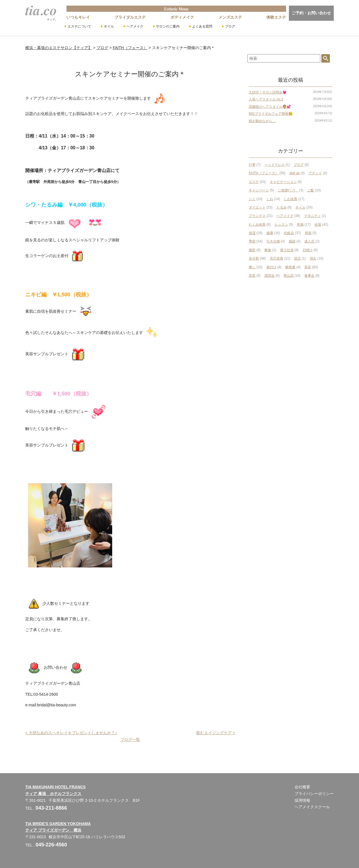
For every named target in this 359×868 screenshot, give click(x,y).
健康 (270, 233)
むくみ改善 (257, 225)
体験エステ (276, 17)
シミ (252, 199)
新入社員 (287, 250)
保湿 (252, 233)
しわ (270, 199)
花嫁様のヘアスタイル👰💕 (270, 107)
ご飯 (310, 190)
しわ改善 (291, 199)
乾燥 (300, 225)
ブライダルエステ (130, 17)
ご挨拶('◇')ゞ (288, 190)
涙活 (297, 258)
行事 (252, 165)
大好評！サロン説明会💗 (268, 92)
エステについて (79, 26)
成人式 (309, 241)
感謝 (292, 241)
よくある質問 (202, 26)
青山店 (289, 276)
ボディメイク (182, 17)
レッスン (281, 225)
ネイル (109, 26)
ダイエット (257, 207)
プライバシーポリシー (314, 794)
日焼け (308, 250)
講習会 (270, 276)
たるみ (282, 207)
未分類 (254, 258)
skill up (295, 173)
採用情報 (302, 800)
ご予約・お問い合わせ (311, 13)
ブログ (230, 26)
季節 (252, 241)
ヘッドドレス (275, 165)
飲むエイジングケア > (216, 733)
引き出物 (273, 241)
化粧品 (289, 233)
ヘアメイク (135, 26)
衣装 (252, 276)
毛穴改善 (277, 258)
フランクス (257, 216)
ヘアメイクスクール (312, 807)
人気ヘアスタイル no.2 (266, 99)
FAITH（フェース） (264, 173)
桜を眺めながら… (262, 121)
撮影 (252, 250)
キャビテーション (283, 182)
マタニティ (312, 216)
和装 (308, 233)
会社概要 (302, 787)
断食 (268, 250)
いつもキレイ (78, 17)
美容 (308, 267)
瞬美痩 (290, 267)
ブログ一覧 (130, 739)
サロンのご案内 (168, 26)
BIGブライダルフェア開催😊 (271, 114)
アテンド (315, 173)
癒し (252, 267)
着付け (271, 267)
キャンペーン (259, 190)
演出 (313, 258)
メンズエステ (230, 17)
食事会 (309, 276)
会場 (318, 225)
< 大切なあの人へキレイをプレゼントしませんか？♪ (71, 733)
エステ (254, 182)
